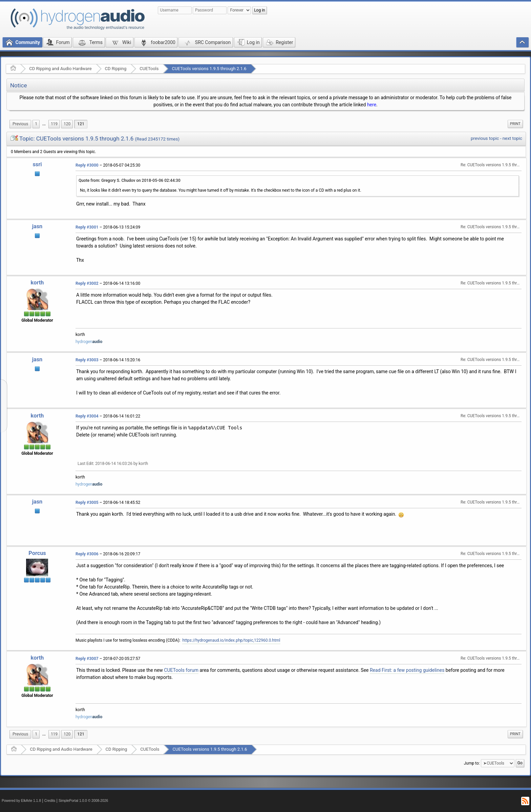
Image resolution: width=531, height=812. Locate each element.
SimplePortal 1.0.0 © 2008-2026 (83, 801)
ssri (37, 164)
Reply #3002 (87, 283)
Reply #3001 (87, 227)
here (372, 105)
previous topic (485, 138)
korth (37, 283)
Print (515, 124)
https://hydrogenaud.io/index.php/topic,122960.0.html (231, 640)
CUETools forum (181, 670)
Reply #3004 (87, 416)
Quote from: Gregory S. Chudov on (130, 180)
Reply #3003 (87, 360)
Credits (50, 801)
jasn (37, 226)
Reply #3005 (87, 503)
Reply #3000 (87, 165)
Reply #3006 (87, 554)
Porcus (37, 553)
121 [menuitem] (81, 124)
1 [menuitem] (36, 124)
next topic (512, 138)
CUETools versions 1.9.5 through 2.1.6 (209, 69)
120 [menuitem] (67, 124)
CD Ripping (116, 69)
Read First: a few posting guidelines (407, 670)
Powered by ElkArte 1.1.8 (21, 801)
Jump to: (472, 763)
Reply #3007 (87, 659)
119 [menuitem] (54, 124)
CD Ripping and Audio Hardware (60, 69)
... (44, 124)
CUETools (149, 69)
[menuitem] (20, 124)
